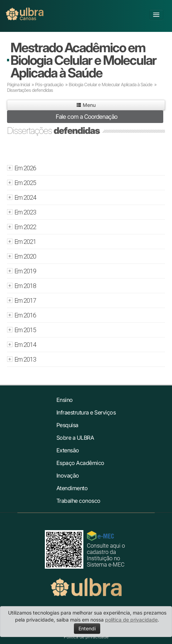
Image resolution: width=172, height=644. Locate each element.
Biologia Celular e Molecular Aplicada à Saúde (111, 84)
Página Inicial (18, 84)
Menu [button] (86, 105)
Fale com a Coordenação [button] (87, 117)
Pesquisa (67, 425)
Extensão (68, 450)
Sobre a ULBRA (75, 438)
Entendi (87, 628)
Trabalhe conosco (78, 501)
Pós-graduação (49, 84)
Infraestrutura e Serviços (86, 412)
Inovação (68, 475)
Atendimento (72, 488)
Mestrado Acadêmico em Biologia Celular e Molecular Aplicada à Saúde (83, 60)
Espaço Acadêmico (80, 463)
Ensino (65, 400)
